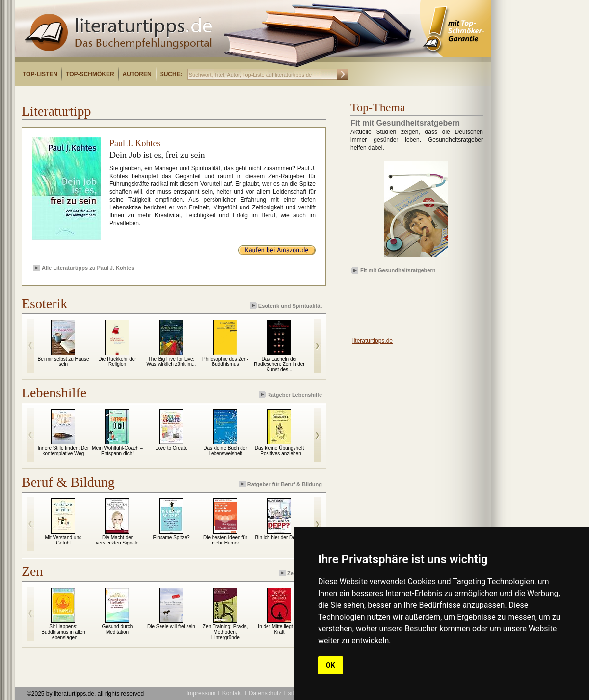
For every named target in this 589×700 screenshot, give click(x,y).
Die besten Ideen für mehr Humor (225, 540)
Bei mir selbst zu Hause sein (63, 362)
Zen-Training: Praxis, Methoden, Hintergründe (225, 632)
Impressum (201, 693)
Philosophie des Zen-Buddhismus (225, 362)
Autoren (137, 74)
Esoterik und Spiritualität (287, 305)
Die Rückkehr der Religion (117, 362)
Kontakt (232, 693)
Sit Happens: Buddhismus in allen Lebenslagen (63, 632)
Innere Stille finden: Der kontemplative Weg (64, 451)
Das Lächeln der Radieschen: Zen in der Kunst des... (279, 364)
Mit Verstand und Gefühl (63, 540)
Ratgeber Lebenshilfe (291, 395)
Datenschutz (265, 693)
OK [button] (331, 665)
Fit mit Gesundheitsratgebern (398, 270)
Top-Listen (40, 74)
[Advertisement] (407, 305)
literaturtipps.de (373, 341)
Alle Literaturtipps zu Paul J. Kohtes (88, 268)
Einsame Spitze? (171, 537)
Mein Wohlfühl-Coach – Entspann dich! (117, 451)
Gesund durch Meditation (118, 629)
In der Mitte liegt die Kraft (279, 629)
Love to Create (171, 448)
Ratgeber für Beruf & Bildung (281, 484)
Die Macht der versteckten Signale (117, 540)
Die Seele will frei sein (171, 627)
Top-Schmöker (90, 74)
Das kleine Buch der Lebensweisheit (225, 451)
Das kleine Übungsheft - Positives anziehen (280, 451)
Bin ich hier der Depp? (280, 537)
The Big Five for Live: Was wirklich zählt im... (172, 362)
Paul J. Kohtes (135, 143)
